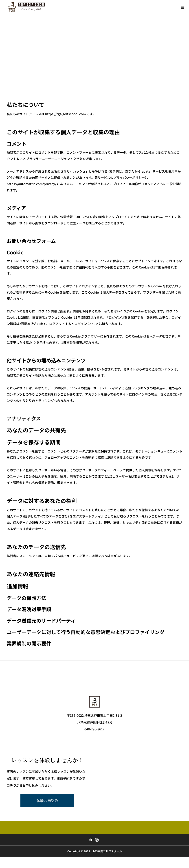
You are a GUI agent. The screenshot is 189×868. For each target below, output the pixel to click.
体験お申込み (47, 801)
